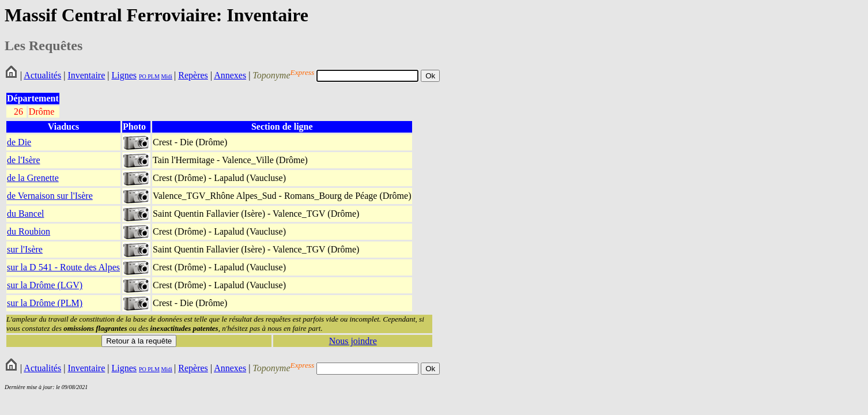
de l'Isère (24, 160)
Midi (166, 76)
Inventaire (86, 75)
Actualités (42, 75)
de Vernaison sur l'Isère (50, 196)
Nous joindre (353, 341)
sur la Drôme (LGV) (45, 285)
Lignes (124, 75)
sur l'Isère (25, 249)
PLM (153, 76)
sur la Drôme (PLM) (45, 303)
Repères (193, 75)
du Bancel (25, 214)
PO (143, 76)
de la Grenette (33, 178)
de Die (19, 142)
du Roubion (29, 231)
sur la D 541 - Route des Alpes (63, 267)
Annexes (230, 75)
